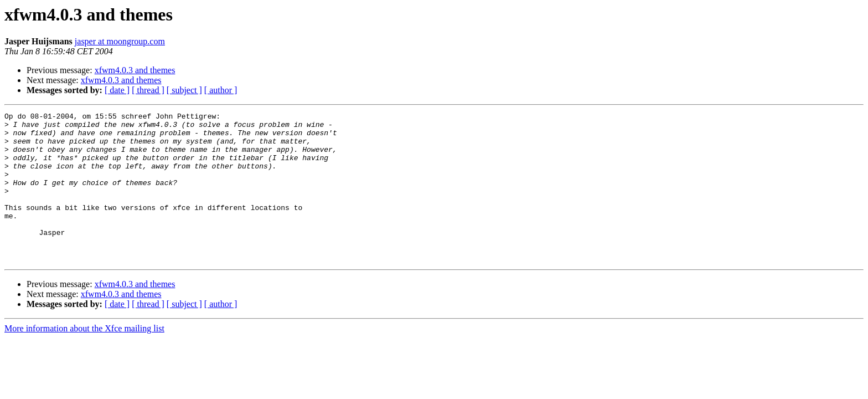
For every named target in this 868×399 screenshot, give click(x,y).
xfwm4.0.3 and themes (135, 70)
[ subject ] (184, 90)
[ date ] (117, 90)
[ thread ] (148, 90)
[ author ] (221, 90)
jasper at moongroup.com (120, 41)
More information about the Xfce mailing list (84, 358)
